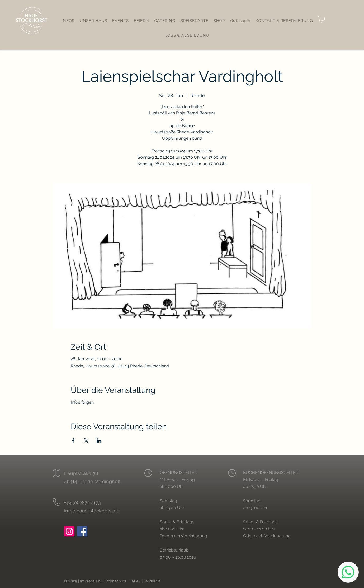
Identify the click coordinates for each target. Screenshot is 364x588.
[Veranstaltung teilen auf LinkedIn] (99, 441)
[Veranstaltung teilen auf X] (86, 441)
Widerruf (152, 581)
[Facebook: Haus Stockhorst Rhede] (82, 531)
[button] (322, 20)
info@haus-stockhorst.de (92, 511)
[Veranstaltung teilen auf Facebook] (73, 441)
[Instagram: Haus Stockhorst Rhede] (69, 531)
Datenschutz (115, 581)
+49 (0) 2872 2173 (82, 503)
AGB (136, 581)
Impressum (90, 581)
